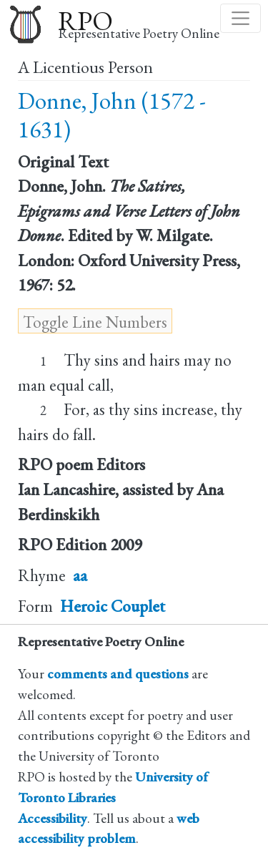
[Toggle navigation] (240, 18)
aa (80, 575)
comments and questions (118, 674)
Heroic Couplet (113, 606)
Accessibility (53, 818)
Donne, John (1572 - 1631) (112, 115)
